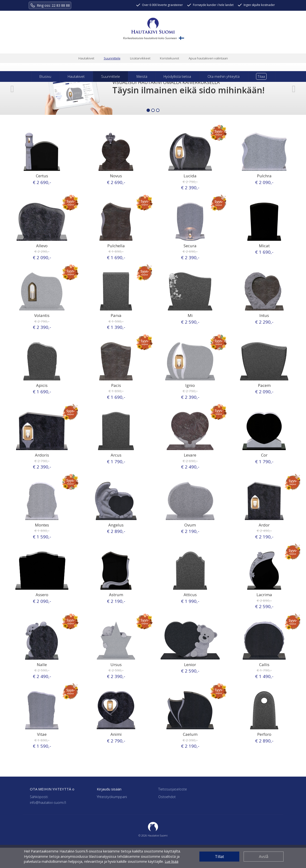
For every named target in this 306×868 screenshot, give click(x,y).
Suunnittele (112, 58)
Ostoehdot (167, 797)
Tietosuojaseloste (173, 789)
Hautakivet (86, 58)
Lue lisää (172, 861)
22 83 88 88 (61, 5)
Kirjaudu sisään (109, 789)
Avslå (264, 857)
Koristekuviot (169, 58)
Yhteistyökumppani (112, 797)
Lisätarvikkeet (140, 58)
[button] (12, 89)
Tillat (219, 857)
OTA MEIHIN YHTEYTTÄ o (52, 789)
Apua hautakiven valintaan (208, 58)
